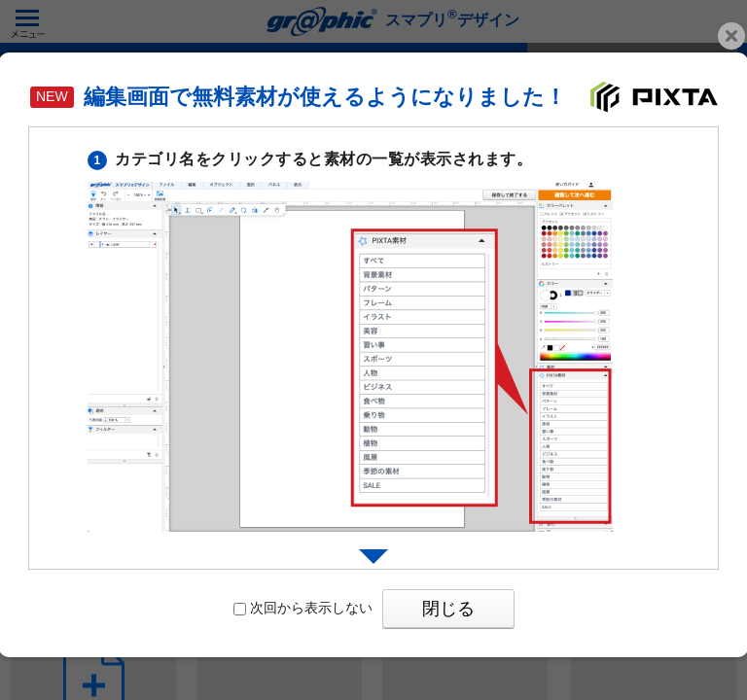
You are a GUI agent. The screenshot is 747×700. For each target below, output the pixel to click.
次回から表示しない (303, 608)
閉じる (448, 609)
